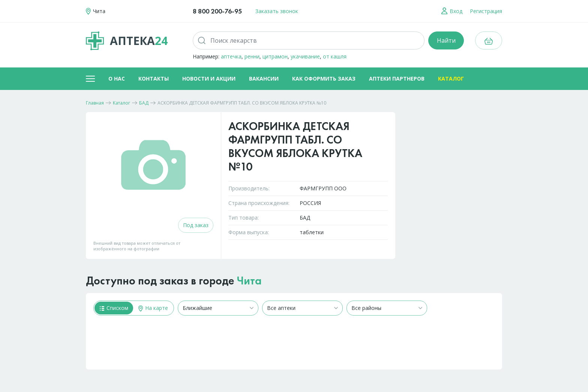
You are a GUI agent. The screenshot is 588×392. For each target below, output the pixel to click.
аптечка (231, 56)
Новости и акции (209, 79)
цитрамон (275, 56)
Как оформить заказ (324, 79)
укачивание (305, 56)
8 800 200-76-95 (217, 11)
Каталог (451, 79)
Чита (249, 281)
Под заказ (196, 225)
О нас (117, 79)
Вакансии (264, 79)
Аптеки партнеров (397, 79)
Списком (114, 308)
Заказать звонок (277, 11)
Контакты (154, 79)
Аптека (127, 41)
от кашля (335, 56)
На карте (153, 308)
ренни (252, 56)
